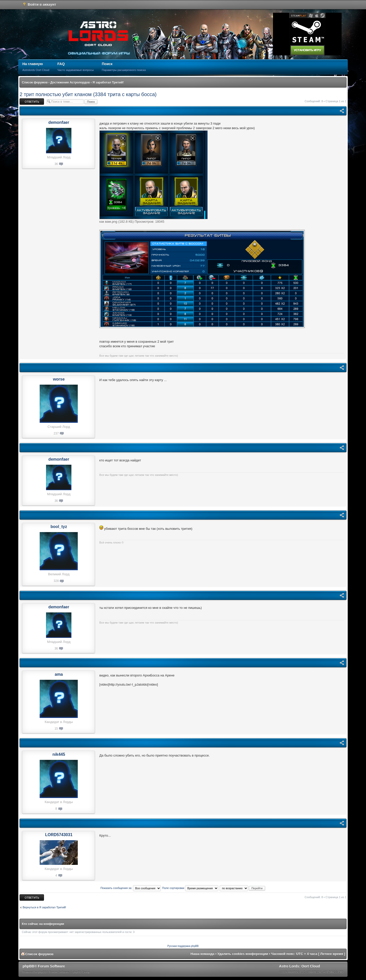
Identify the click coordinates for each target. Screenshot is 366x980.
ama (59, 674)
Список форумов (35, 82)
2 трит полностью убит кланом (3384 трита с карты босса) (88, 94)
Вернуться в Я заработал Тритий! (44, 907)
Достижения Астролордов (70, 82)
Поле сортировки (190, 888)
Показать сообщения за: (131, 888)
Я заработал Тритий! (108, 82)
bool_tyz (59, 527)
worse (59, 379)
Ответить (32, 102)
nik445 (59, 754)
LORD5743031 (59, 835)
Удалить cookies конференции (243, 954)
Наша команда (203, 954)
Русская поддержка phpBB (183, 946)
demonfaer (59, 122)
